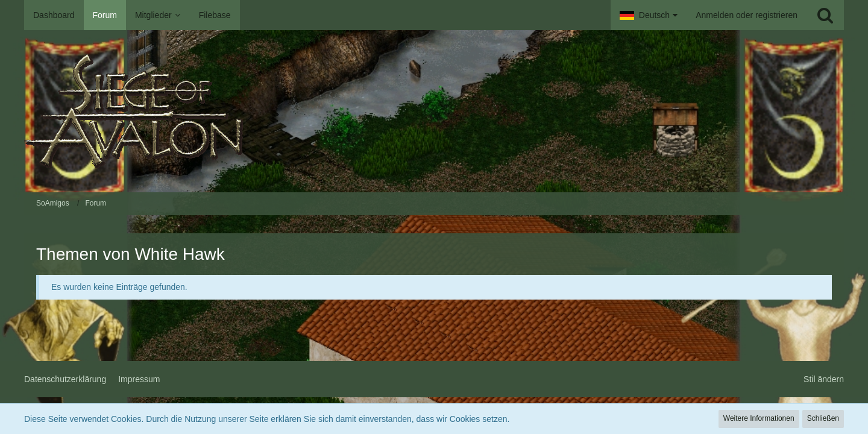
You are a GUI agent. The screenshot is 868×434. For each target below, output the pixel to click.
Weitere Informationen (759, 418)
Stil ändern (824, 379)
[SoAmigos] (434, 111)
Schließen (823, 418)
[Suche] (825, 15)
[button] (649, 15)
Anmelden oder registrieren (747, 15)
